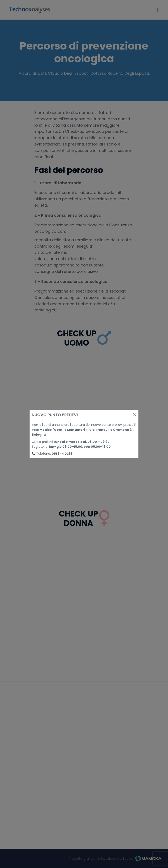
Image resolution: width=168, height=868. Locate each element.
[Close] (135, 415)
